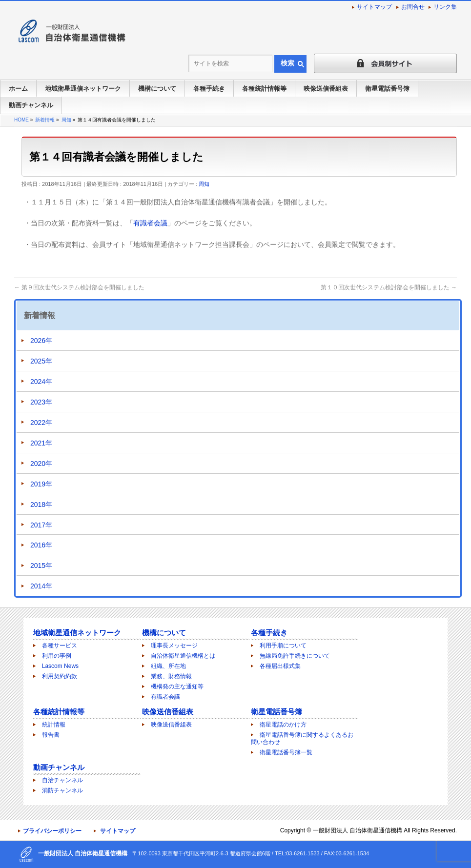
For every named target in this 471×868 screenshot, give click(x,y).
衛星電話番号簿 (276, 712)
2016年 (41, 545)
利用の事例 (57, 656)
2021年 (41, 443)
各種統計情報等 (59, 712)
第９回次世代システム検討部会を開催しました (79, 287)
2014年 (41, 586)
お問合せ (413, 7)
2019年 (41, 484)
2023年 (41, 402)
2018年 (41, 505)
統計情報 (54, 725)
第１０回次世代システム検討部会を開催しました (389, 287)
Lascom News (60, 666)
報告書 (51, 735)
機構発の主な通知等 (177, 686)
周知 (204, 184)
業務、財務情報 (171, 676)
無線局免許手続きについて (295, 656)
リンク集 (445, 7)
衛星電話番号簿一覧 (286, 752)
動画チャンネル (59, 767)
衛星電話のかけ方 (283, 725)
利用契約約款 (60, 676)
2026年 (41, 341)
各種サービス (60, 646)
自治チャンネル (62, 780)
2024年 (41, 382)
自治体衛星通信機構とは (183, 656)
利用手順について (283, 646)
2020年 (41, 464)
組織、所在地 (168, 666)
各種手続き (269, 633)
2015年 (41, 565)
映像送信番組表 (168, 712)
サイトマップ (374, 7)
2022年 (41, 423)
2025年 (41, 361)
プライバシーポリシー (52, 831)
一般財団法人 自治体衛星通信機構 (358, 830)
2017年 (41, 525)
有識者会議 (150, 223)
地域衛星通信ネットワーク (77, 633)
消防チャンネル (62, 790)
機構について (164, 633)
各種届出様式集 (280, 666)
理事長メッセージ (174, 646)
